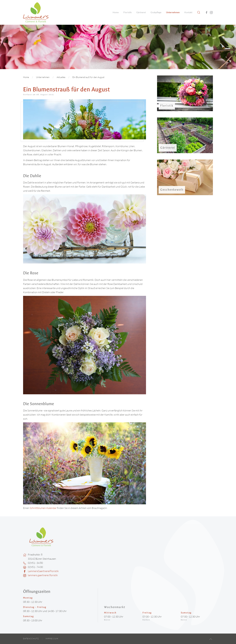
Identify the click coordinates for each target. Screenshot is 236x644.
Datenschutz (31, 639)
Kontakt (188, 12)
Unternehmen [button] (173, 12)
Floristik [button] (127, 12)
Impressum (52, 639)
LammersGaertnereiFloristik (43, 571)
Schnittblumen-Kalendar (43, 508)
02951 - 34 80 (35, 563)
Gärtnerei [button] (141, 12)
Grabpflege (156, 12)
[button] (199, 12)
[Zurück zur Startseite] (36, 12)
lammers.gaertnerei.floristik (43, 575)
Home (116, 12)
